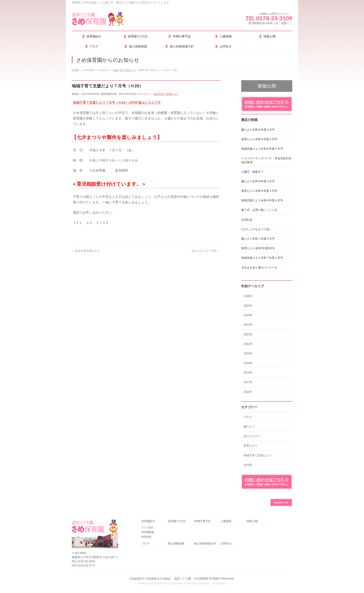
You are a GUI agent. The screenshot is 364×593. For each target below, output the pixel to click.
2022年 (248, 335)
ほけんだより (252, 436)
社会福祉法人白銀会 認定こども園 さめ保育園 (177, 579)
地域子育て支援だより (166, 94)
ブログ (248, 417)
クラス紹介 (148, 527)
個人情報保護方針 (205, 544)
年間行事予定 (202, 521)
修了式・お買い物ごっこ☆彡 (259, 210)
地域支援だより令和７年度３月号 (262, 258)
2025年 (248, 306)
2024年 (248, 315)
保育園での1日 (177, 521)
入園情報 (226, 521)
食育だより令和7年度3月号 (258, 248)
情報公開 (252, 521)
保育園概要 (148, 532)
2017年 (248, 382)
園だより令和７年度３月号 (258, 239)
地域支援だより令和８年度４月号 (262, 200)
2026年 (248, 296)
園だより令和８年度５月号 (258, 130)
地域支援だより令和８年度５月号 (262, 149)
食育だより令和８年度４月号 (259, 191)
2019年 (248, 363)
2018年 (248, 373)
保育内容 (146, 537)
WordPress (161, 583)
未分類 (248, 465)
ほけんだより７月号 (206, 251)
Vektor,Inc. (204, 583)
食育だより (250, 446)
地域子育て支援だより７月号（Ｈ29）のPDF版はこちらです (117, 103)
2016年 (248, 392)
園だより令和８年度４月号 (258, 181)
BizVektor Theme (182, 583)
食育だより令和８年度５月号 (259, 139)
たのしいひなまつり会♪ (256, 229)
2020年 (248, 354)
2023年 (248, 325)
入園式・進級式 (252, 172)
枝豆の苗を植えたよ (86, 251)
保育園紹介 (148, 521)
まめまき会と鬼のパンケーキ (259, 268)
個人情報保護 (176, 544)
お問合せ (226, 544)
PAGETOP (281, 502)
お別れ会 (247, 220)
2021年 (248, 344)
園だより (249, 427)
